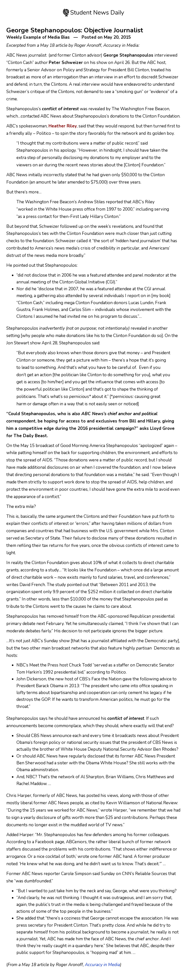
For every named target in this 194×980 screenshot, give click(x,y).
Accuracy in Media (102, 965)
